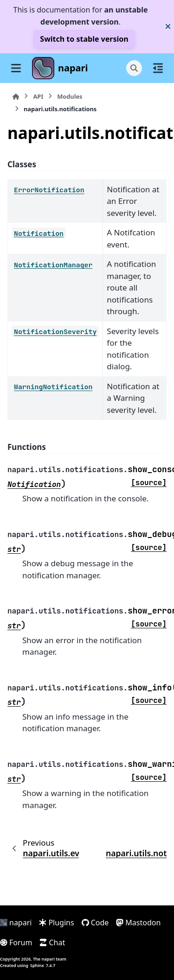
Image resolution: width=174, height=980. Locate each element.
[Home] (16, 97)
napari (73, 68)
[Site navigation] (16, 68)
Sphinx (37, 965)
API (38, 96)
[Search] (134, 68)
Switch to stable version (84, 39)
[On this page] (158, 68)
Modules (70, 96)
